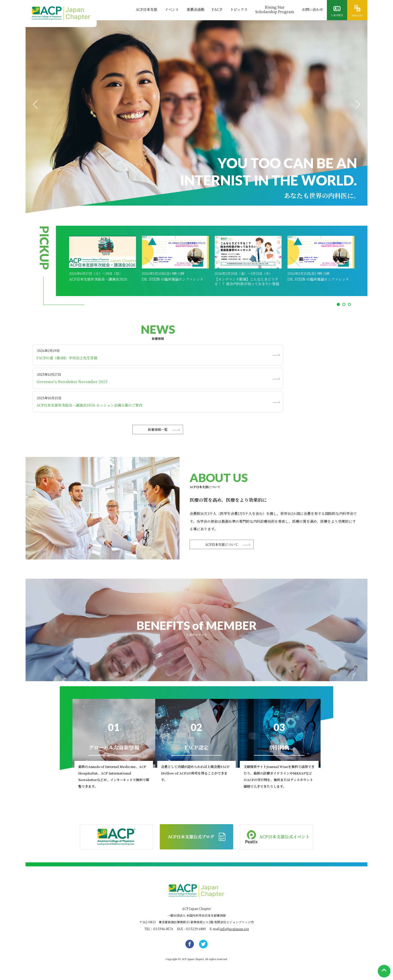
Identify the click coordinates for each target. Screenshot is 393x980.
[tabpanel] (196, 117)
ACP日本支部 (146, 9)
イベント (172, 9)
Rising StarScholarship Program (275, 9)
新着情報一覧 (158, 430)
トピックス (239, 9)
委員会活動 (195, 9)
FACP (217, 9)
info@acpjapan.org (234, 929)
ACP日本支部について (222, 544)
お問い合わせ (312, 9)
